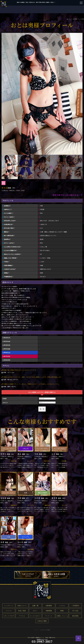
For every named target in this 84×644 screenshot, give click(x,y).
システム (62, 606)
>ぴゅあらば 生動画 (45, 630)
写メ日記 (75, 611)
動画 (62, 611)
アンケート (49, 616)
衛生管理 (75, 616)
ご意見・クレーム (62, 616)
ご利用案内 (75, 606)
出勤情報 (49, 606)
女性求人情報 (42, 621)
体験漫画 (49, 611)
